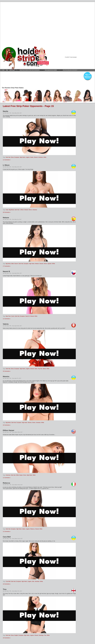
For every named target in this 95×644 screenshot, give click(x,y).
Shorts (30, 210)
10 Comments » (7, 638)
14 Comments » (7, 584)
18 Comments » (7, 212)
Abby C (7, 101)
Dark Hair (8, 157)
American (8, 475)
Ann (17, 101)
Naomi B (6, 271)
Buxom (16, 264)
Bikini (13, 264)
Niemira (6, 376)
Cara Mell (7, 537)
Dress (12, 157)
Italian (24, 529)
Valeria (6, 324)
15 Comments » (7, 371)
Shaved (36, 157)
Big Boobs (12, 210)
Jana (78, 101)
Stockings (41, 635)
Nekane (6, 218)
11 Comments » (7, 160)
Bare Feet (8, 316)
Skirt (33, 581)
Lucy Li (88, 101)
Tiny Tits (40, 369)
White (45, 157)
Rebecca (6, 483)
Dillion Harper (9, 430)
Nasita (5, 111)
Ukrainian (41, 157)
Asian (7, 210)
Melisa (47, 101)
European (17, 157)
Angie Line (58, 101)
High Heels (22, 157)
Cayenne (68, 101)
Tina (5, 589)
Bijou (27, 101)
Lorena (37, 101)
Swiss (36, 369)
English (16, 635)
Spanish (49, 264)
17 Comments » (7, 266)
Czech (13, 316)
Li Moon (6, 165)
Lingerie (28, 157)
